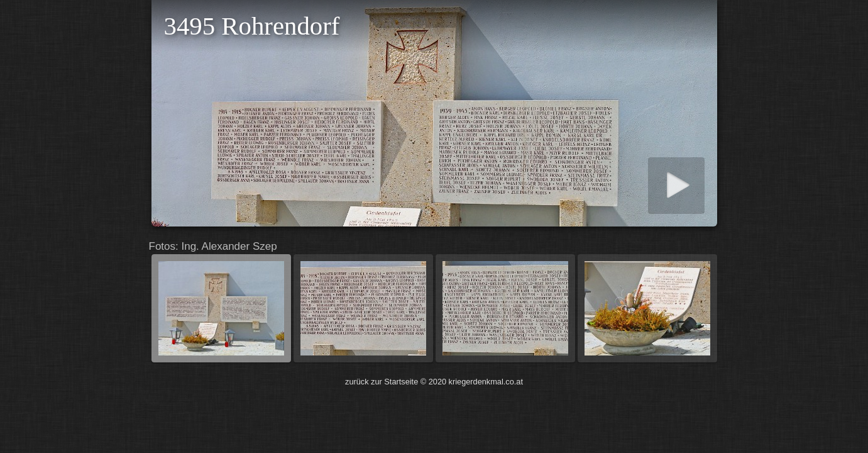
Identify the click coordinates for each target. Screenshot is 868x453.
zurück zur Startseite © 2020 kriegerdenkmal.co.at (434, 382)
